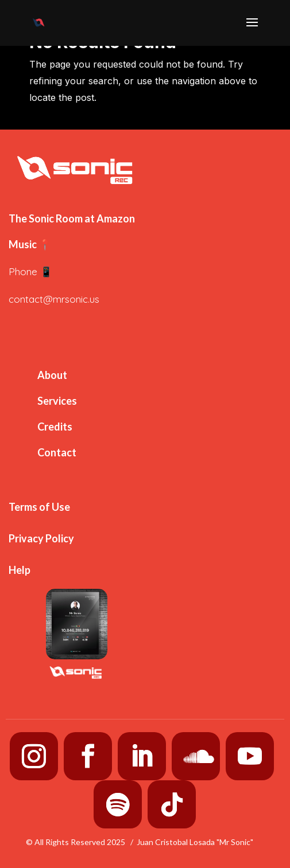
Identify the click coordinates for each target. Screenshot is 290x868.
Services (57, 401)
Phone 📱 (30, 271)
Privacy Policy (41, 538)
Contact (57, 452)
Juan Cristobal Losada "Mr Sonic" (195, 842)
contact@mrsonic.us (54, 299)
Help (20, 570)
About (52, 375)
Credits (55, 427)
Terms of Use (39, 507)
